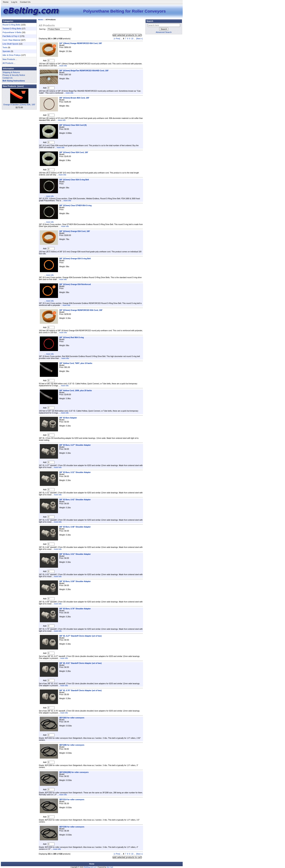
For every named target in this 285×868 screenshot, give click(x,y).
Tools (5, 47)
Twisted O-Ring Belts (12, 29)
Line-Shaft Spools (10, 44)
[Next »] (139, 39)
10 (132, 39)
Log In (14, 2)
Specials (6, 51)
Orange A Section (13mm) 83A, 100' (19, 104)
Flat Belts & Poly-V (11, 36)
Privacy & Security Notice (14, 75)
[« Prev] (117, 39)
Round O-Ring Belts (11, 25)
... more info (62, 66)
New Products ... (10, 59)
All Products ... (9, 63)
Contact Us (25, 2)
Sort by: (43, 29)
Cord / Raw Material (11, 40)
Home (6, 2)
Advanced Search (164, 32)
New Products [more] (13, 86)
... (122, 39)
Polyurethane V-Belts (12, 32)
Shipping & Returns (11, 72)
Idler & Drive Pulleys (12, 55)
